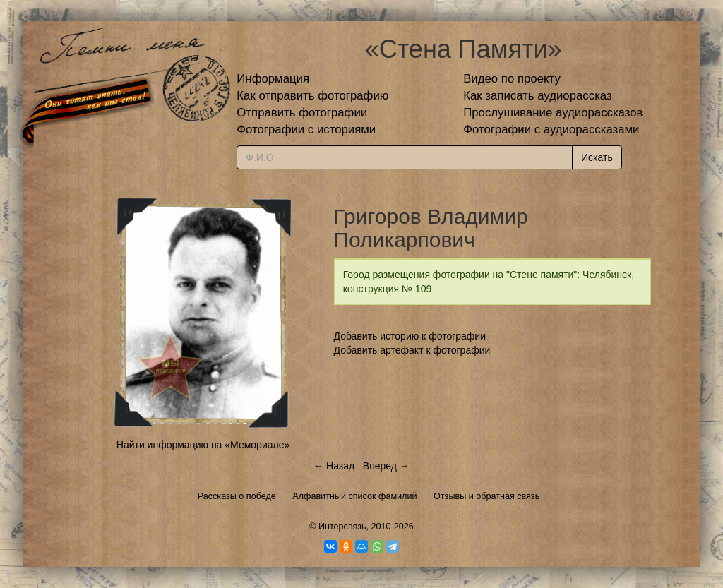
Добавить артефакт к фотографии (412, 350)
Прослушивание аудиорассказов (553, 113)
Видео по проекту (512, 79)
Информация (273, 79)
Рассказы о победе (237, 496)
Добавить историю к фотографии (410, 336)
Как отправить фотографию (312, 96)
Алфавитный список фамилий (354, 496)
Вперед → (386, 466)
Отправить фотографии (302, 113)
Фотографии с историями (306, 130)
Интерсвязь (342, 527)
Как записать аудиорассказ (538, 96)
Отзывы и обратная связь (486, 496)
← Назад (334, 466)
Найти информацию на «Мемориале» (203, 445)
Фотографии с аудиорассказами (551, 130)
